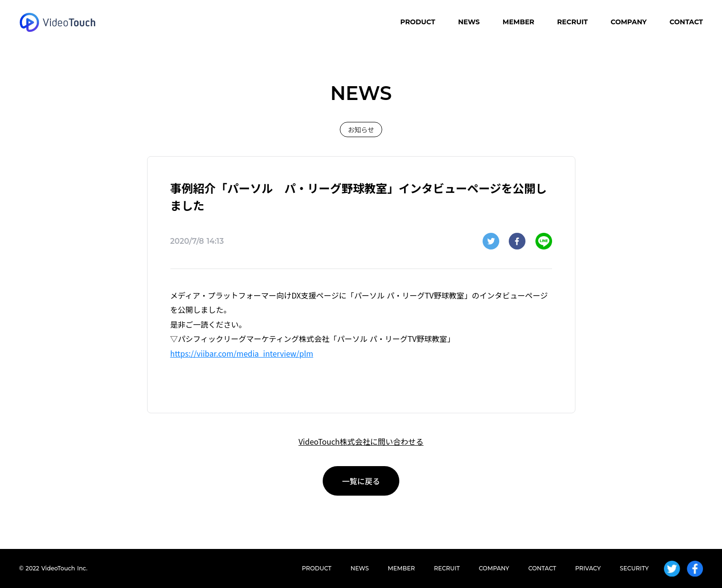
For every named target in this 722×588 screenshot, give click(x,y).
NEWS (469, 22)
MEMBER (519, 22)
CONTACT (686, 22)
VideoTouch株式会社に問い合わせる (361, 441)
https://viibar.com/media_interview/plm (242, 353)
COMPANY (629, 22)
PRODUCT (418, 22)
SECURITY (634, 568)
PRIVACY (588, 568)
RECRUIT (573, 22)
